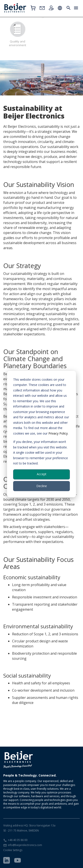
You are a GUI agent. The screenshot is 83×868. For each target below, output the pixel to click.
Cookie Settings (13, 850)
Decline (42, 486)
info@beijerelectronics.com (25, 845)
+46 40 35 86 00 (18, 840)
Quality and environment (18, 34)
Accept (42, 474)
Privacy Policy (58, 433)
